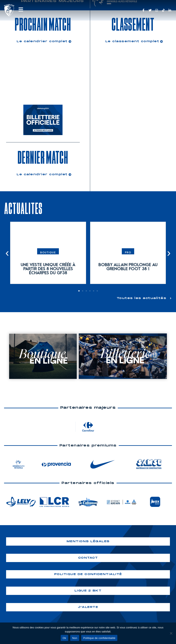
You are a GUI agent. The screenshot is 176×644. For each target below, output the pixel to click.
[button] (7, 254)
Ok (64, 638)
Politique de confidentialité (99, 638)
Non (75, 638)
